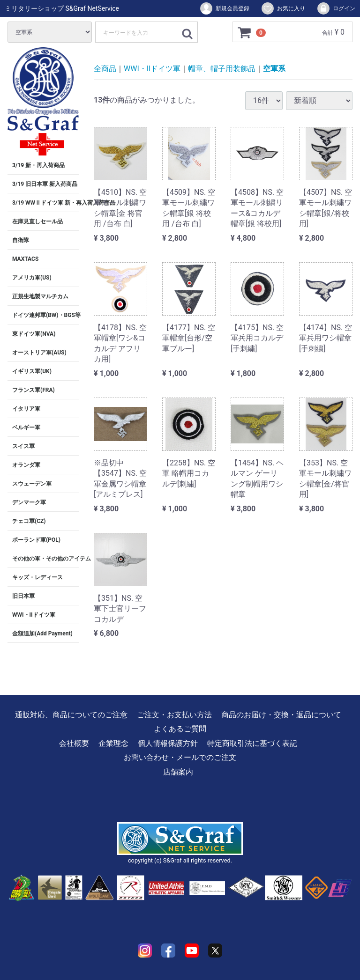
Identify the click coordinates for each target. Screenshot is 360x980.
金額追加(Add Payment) (42, 634)
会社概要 (74, 743)
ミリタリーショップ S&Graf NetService (62, 8)
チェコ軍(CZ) (29, 521)
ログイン (336, 8)
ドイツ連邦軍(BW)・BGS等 (45, 315)
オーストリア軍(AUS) (39, 353)
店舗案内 (178, 772)
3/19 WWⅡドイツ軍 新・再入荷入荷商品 (45, 203)
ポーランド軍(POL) (36, 540)
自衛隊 (21, 240)
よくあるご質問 (180, 729)
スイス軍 (23, 446)
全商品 (105, 69)
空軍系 (274, 69)
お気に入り (283, 8)
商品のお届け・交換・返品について (281, 715)
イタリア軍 (26, 409)
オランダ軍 (26, 465)
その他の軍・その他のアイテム (45, 559)
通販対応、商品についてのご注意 (71, 715)
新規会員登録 (224, 8)
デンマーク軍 (29, 502)
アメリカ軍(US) (32, 278)
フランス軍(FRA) (34, 390)
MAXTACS (25, 259)
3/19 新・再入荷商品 (38, 165)
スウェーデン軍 (32, 484)
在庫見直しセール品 (37, 221)
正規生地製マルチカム (40, 296)
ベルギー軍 (26, 427)
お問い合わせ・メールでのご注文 (180, 758)
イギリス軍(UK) (32, 371)
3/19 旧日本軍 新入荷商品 (45, 184)
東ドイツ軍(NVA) (34, 334)
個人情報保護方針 (168, 743)
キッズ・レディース (37, 577)
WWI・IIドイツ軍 (34, 615)
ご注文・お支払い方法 (174, 715)
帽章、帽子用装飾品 (222, 69)
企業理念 (113, 743)
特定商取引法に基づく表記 (252, 743)
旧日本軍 (23, 596)
